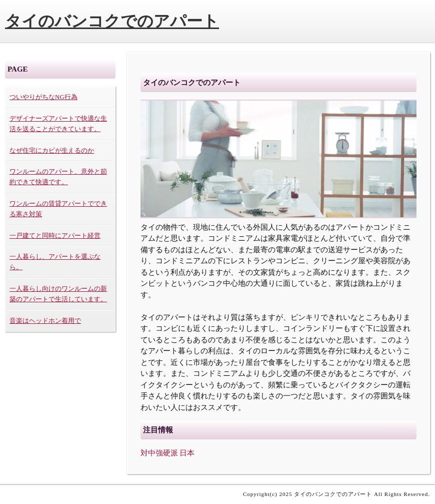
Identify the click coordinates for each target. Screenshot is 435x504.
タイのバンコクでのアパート (112, 21)
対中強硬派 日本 (168, 453)
